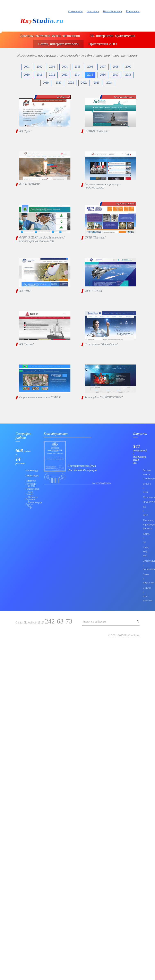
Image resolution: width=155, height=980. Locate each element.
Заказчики (93, 11)
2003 (52, 67)
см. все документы (102, 483)
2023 (97, 83)
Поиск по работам (94, 622)
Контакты (133, 11)
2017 (115, 75)
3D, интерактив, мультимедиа (113, 36)
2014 (77, 75)
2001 (27, 67)
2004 (65, 67)
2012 (52, 75)
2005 (78, 67)
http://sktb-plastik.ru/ (125, 203)
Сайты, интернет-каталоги (58, 44)
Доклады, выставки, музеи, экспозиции (50, 36)
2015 (90, 75)
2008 (116, 67)
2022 (84, 83)
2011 (39, 75)
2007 (103, 67)
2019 (46, 83)
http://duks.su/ (63, 97)
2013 (65, 75)
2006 (90, 67)
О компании (76, 11)
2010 (27, 75)
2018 (128, 75)
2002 (40, 67)
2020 (59, 83)
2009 (128, 67)
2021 (71, 83)
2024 (109, 83)
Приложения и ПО (103, 44)
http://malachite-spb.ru (125, 97)
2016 (103, 75)
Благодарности (112, 11)
